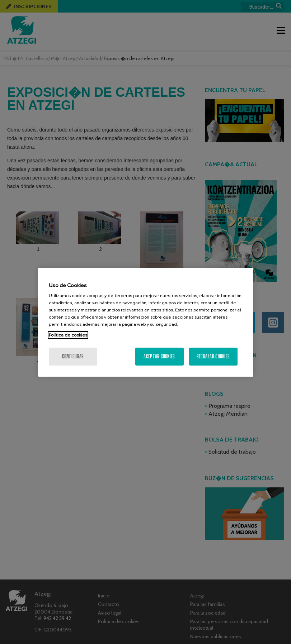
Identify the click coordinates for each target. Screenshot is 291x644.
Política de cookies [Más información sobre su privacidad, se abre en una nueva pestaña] (68, 335)
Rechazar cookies (213, 356)
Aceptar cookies (159, 356)
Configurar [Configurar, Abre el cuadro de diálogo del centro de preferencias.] (73, 356)
